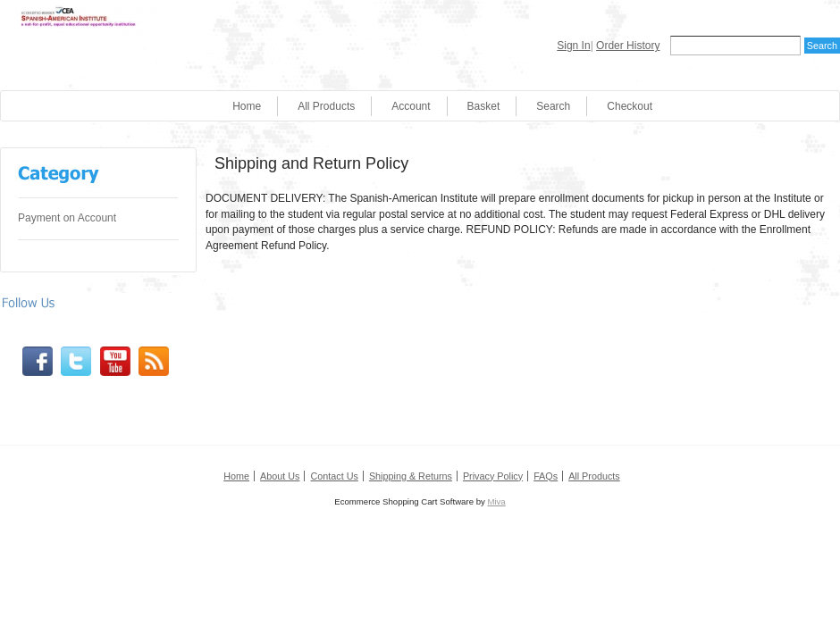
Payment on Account (67, 218)
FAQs (546, 476)
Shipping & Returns (411, 476)
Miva (496, 501)
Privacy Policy (493, 476)
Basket (484, 106)
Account (411, 106)
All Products (326, 106)
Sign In (573, 46)
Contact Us (334, 476)
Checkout (630, 106)
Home (247, 106)
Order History (628, 46)
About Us (280, 476)
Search (553, 106)
